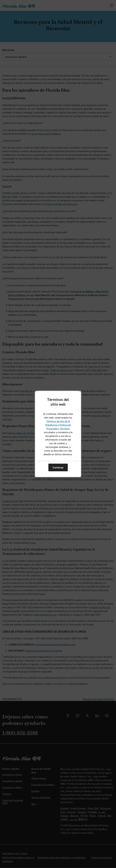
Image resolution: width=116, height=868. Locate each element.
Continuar (58, 467)
